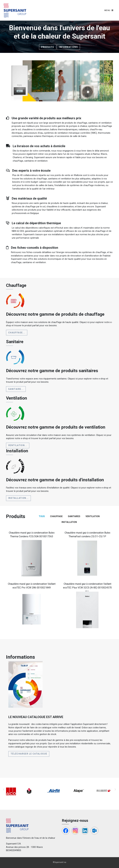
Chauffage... (17, 333)
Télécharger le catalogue (29, 754)
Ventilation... (18, 445)
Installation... (18, 498)
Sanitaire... (16, 389)
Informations (68, 47)
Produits (48, 47)
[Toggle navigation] (109, 10)
